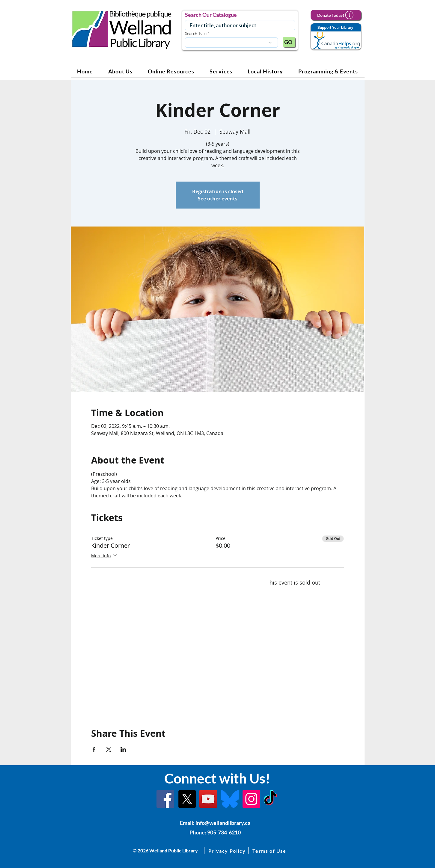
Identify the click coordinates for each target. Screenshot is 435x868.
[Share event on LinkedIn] (123, 749)
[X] (187, 799)
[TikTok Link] (270, 799)
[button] (120, 71)
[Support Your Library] (336, 37)
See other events (218, 199)
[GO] (289, 42)
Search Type (196, 34)
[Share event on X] (109, 749)
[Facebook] (165, 799)
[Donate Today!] (336, 15)
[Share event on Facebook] (94, 749)
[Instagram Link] (251, 799)
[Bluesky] (230, 799)
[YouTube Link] (208, 799)
